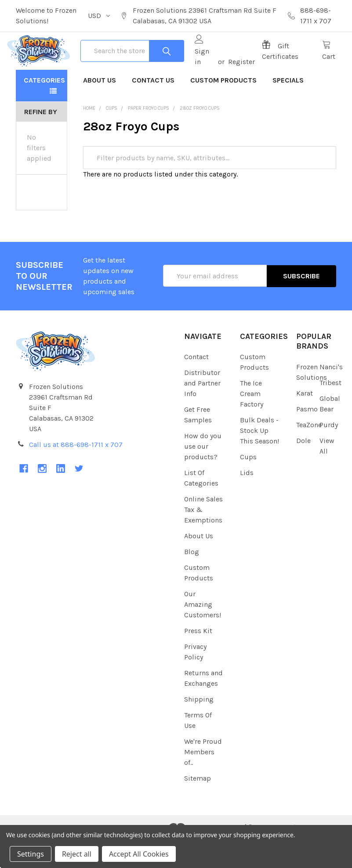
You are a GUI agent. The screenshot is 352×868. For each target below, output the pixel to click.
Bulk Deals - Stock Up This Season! (259, 457)
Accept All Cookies (139, 854)
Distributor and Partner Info (202, 410)
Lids (247, 499)
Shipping (199, 726)
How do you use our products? (203, 473)
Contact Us (153, 106)
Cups (248, 484)
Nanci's (331, 393)
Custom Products (223, 106)
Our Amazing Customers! (203, 631)
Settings (31, 854)
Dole (303, 467)
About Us (100, 106)
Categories (44, 106)
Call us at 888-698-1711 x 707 (76, 471)
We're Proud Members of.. (203, 779)
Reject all (77, 854)
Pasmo (307, 435)
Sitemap (198, 805)
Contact (196, 384)
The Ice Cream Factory (252, 420)
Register (239, 75)
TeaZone (309, 451)
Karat (305, 420)
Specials (288, 106)
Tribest (330, 409)
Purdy (329, 451)
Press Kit (198, 657)
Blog (192, 578)
